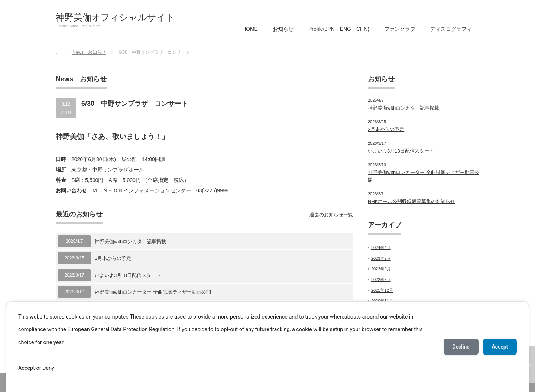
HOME (250, 29)
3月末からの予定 (113, 258)
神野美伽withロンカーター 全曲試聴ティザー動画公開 (153, 292)
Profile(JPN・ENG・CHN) (339, 29)
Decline (461, 347)
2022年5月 (381, 280)
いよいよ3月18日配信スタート (128, 275)
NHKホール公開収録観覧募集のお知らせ (411, 201)
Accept (500, 347)
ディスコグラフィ (451, 29)
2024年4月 (381, 248)
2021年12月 (382, 290)
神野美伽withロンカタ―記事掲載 (130, 241)
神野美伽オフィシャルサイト (115, 17)
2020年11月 (382, 301)
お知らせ (283, 29)
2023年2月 (381, 258)
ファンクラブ (400, 29)
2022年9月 (381, 269)
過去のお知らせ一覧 (331, 215)
